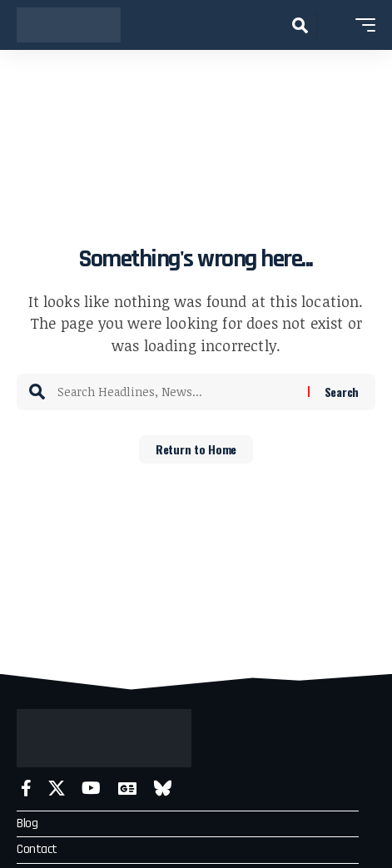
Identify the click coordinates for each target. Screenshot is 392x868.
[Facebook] (26, 789)
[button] (300, 25)
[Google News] (127, 789)
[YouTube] (91, 789)
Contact (37, 849)
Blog (27, 823)
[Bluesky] (163, 789)
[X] (57, 789)
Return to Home (196, 449)
